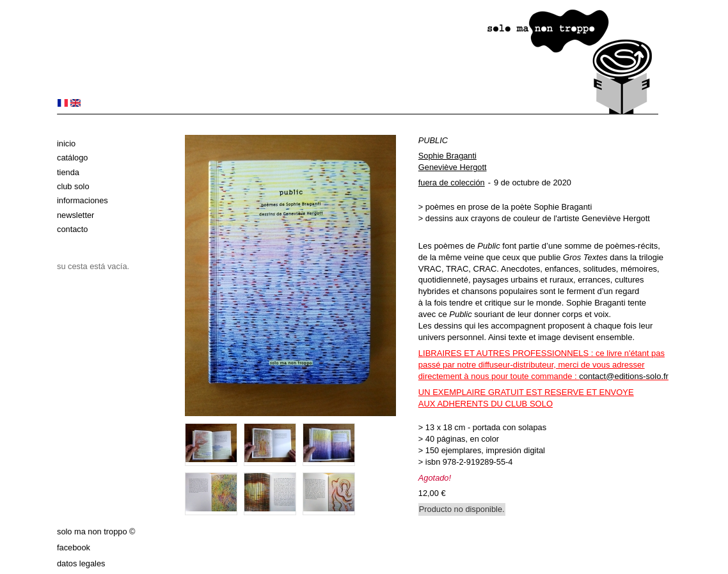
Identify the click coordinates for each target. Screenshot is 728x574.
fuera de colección (452, 182)
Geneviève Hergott (453, 167)
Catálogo (72, 158)
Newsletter (75, 215)
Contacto (72, 229)
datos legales (81, 563)
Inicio (66, 143)
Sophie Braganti (447, 156)
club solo (73, 186)
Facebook (74, 547)
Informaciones (83, 200)
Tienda (68, 172)
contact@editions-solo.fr (624, 376)
